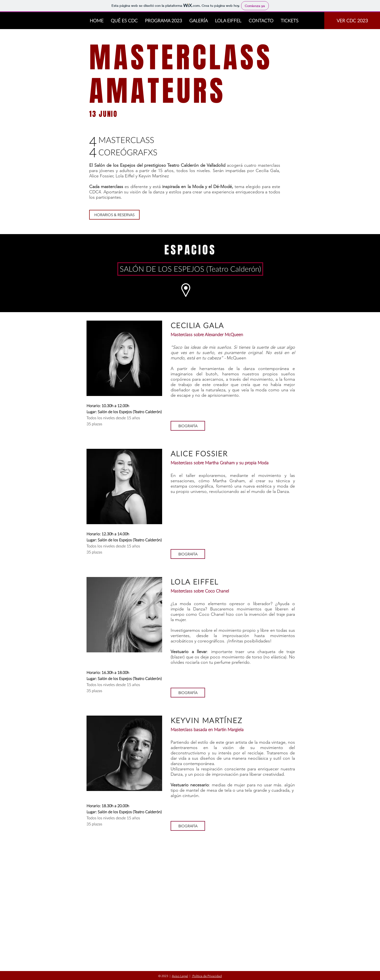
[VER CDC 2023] (352, 21)
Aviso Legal (180, 976)
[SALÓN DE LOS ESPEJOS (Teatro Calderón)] (190, 269)
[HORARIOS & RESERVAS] (114, 215)
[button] (188, 426)
